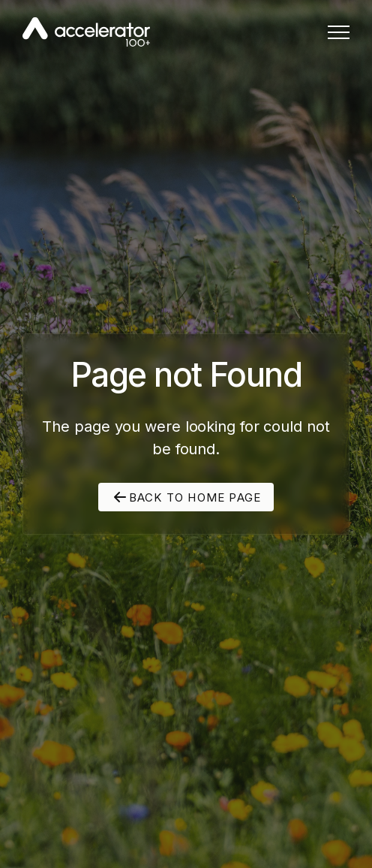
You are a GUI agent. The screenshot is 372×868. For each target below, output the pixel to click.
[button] (339, 32)
